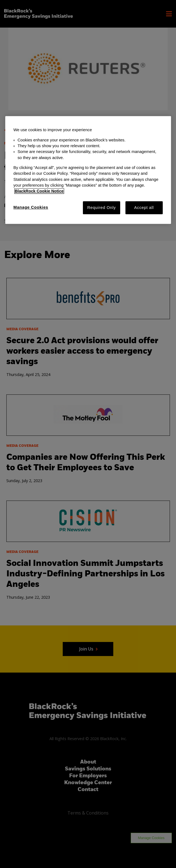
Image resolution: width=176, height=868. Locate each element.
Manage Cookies (31, 207)
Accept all (144, 208)
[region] (88, 170)
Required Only (102, 208)
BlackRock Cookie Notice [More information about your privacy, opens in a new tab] (39, 191)
